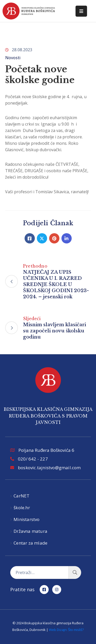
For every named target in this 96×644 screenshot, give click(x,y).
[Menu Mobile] (81, 11)
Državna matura (30, 531)
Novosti (13, 58)
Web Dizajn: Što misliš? (66, 630)
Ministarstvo (26, 519)
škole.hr (22, 508)
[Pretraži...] (39, 573)
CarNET (22, 496)
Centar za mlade (30, 543)
